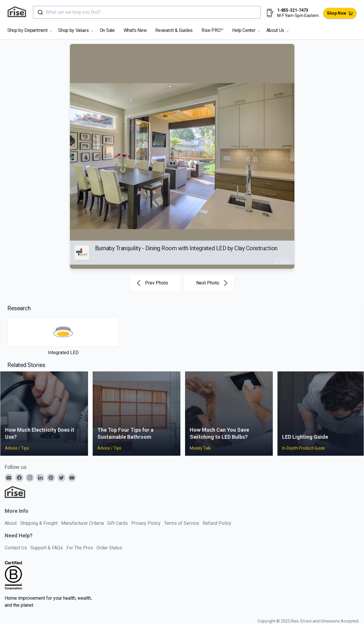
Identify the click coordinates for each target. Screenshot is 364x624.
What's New (135, 30)
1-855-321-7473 (293, 10)
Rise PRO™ (212, 30)
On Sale (107, 30)
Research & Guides (174, 30)
